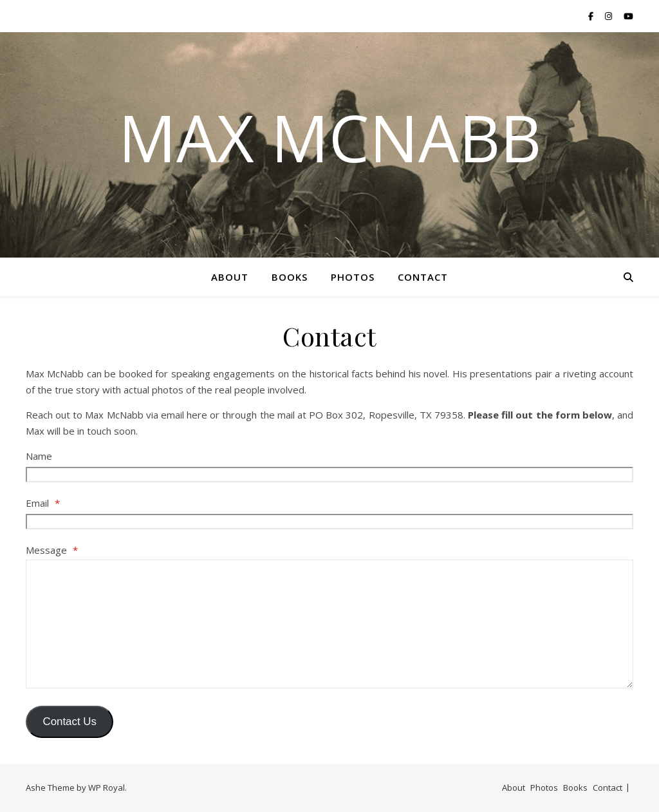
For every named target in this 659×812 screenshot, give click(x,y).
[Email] (329, 522)
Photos (353, 277)
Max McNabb (330, 137)
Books (290, 277)
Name (39, 456)
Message (52, 550)
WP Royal (107, 788)
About (230, 277)
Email (43, 503)
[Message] (329, 624)
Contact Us (69, 722)
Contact (423, 277)
